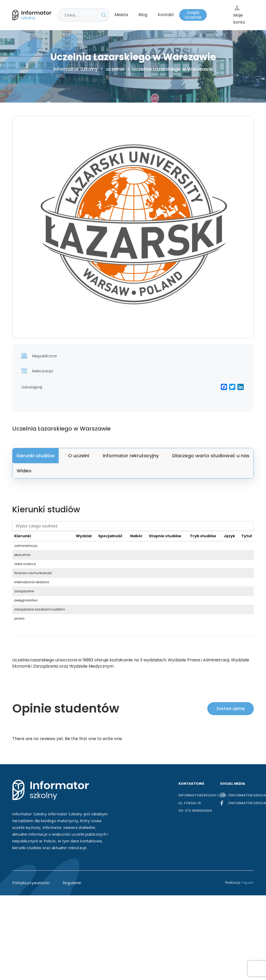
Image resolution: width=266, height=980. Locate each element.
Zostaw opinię (231, 709)
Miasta (121, 15)
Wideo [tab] (24, 471)
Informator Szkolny (76, 69)
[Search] (133, 526)
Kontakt (166, 15)
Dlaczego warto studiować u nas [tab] (211, 456)
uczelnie (115, 69)
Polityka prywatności (31, 883)
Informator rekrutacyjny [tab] (131, 456)
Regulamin (72, 883)
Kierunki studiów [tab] (36, 456)
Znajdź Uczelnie (193, 15)
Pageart (248, 882)
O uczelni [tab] (79, 456)
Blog (143, 15)
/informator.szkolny (241, 795)
